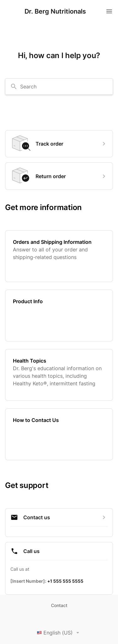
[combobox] (59, 87)
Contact (59, 605)
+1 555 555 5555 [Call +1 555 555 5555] (65, 581)
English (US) (59, 633)
